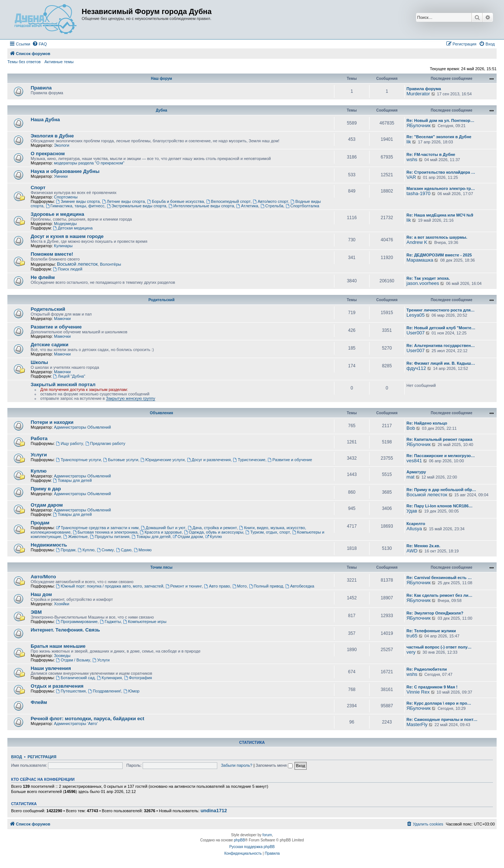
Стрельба (272, 206)
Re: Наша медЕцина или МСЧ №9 (440, 215)
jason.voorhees (423, 283)
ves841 (414, 461)
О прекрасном (48, 154)
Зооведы (62, 656)
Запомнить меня (274, 765)
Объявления (162, 413)
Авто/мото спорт (270, 201)
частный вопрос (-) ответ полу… (439, 647)
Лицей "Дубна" (69, 376)
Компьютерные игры (145, 622)
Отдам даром (47, 505)
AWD (412, 551)
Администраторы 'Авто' (76, 724)
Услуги (39, 455)
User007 (416, 333)
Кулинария (109, 678)
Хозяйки (62, 604)
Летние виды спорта (123, 201)
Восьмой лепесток (77, 264)
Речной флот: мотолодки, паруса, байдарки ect (88, 719)
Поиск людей (68, 269)
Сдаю (124, 550)
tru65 (412, 636)
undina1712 (214, 811)
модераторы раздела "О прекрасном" (89, 163)
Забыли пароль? (237, 765)
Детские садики (50, 345)
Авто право (217, 586)
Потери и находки (52, 422)
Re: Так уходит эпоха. (428, 278)
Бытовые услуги (121, 460)
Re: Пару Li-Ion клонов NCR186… (440, 506)
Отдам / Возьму (73, 660)
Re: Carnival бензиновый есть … (439, 578)
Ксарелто (416, 524)
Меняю (143, 550)
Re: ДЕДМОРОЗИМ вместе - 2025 (439, 255)
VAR (411, 177)
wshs (412, 159)
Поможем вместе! (52, 254)
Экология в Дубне (52, 136)
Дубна (162, 110)
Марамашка (420, 260)
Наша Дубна (45, 120)
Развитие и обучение (56, 327)
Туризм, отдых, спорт (268, 532)
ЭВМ (36, 612)
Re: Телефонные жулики (431, 631)
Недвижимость (49, 545)
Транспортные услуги (78, 460)
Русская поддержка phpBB (252, 847)
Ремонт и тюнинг (184, 586)
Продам (40, 523)
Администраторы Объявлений (82, 427)
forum (267, 835)
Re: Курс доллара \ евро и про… (439, 703)
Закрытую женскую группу (131, 398)
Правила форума (424, 89)
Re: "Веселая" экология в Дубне (439, 137)
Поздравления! (105, 691)
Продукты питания (110, 537)
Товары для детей (72, 480)
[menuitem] (40, 44)
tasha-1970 (418, 193)
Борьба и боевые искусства (176, 201)
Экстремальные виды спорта (137, 206)
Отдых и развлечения (57, 686)
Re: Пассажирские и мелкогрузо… (441, 456)
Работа (39, 438)
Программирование (77, 622)
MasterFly (417, 724)
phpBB (239, 840)
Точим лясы (161, 567)
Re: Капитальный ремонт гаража (439, 439)
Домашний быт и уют (163, 528)
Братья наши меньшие (58, 646)
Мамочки (62, 319)
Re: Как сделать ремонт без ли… (440, 595)
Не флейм (43, 277)
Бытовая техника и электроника (105, 532)
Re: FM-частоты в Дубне (431, 154)
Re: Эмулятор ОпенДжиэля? (435, 613)
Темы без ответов (24, 62)
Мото (240, 586)
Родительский (162, 300)
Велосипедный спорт (228, 201)
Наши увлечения (51, 668)
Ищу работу (69, 443)
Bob (411, 428)
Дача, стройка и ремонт (212, 528)
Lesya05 (416, 315)
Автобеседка (300, 586)
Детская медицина (73, 228)
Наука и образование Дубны (65, 171)
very (411, 652)
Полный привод (266, 586)
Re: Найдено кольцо (427, 423)
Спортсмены (66, 197)
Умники (61, 176)
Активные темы (59, 62)
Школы (39, 362)
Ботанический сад (75, 678)
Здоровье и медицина (57, 214)
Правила (41, 88)
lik (409, 142)
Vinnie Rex (418, 692)
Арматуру (416, 472)
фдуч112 (416, 368)
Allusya (414, 529)
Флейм (39, 702)
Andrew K (417, 242)
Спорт (38, 188)
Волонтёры (111, 264)
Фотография (138, 678)
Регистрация (42, 757)
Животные (75, 537)
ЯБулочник (418, 125)
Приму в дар (46, 489)
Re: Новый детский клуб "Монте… (441, 328)
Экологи (62, 145)
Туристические (249, 460)
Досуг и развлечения (209, 460)
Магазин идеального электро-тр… (441, 188)
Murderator (418, 94)
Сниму (105, 550)
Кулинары (63, 246)
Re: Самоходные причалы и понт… (442, 719)
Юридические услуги (162, 460)
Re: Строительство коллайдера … (441, 172)
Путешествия (71, 691)
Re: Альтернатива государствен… (441, 346)
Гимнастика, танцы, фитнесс (75, 206)
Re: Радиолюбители (427, 669)
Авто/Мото (43, 577)
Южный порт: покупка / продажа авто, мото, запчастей (110, 586)
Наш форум (161, 79)
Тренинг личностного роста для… (441, 310)
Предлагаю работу (105, 443)
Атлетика (247, 206)
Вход (16, 757)
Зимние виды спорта (78, 201)
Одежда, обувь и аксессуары (214, 532)
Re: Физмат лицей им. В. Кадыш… (441, 363)
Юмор (132, 691)
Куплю (39, 471)
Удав (412, 511)
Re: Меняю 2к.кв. (423, 546)
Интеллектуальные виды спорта (201, 206)
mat (411, 477)
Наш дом (41, 594)
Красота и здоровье (161, 532)
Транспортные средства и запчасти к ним (97, 528)
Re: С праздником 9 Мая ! (432, 687)
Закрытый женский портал (63, 384)
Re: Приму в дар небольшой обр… (441, 490)
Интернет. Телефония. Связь (65, 630)
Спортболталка (302, 206)
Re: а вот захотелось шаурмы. (437, 237)
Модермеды (65, 224)
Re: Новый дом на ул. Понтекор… (440, 120)
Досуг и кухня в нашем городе (67, 236)
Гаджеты (110, 622)
